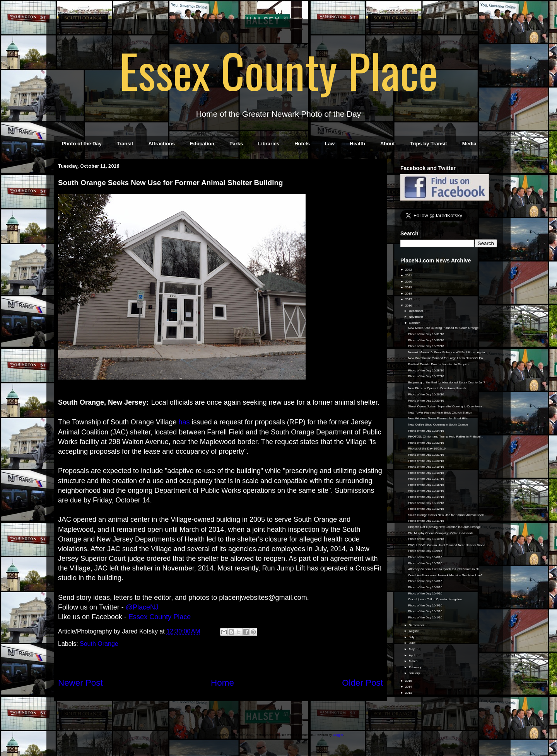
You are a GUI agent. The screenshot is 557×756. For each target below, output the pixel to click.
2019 (409, 287)
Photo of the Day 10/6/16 (425, 581)
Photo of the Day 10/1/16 (425, 617)
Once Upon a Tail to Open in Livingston (435, 599)
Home (222, 683)
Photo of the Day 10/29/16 (426, 346)
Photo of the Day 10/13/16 (426, 503)
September (417, 625)
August (414, 631)
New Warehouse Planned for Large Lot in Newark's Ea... (447, 358)
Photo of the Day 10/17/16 (426, 479)
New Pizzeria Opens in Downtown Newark (437, 388)
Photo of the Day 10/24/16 (426, 431)
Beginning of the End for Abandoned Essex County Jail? (447, 382)
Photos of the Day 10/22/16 (427, 449)
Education (202, 144)
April (412, 655)
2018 (409, 294)
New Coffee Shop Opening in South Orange (438, 425)
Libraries (269, 144)
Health (357, 144)
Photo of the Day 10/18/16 (426, 473)
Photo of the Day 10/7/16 (425, 563)
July (412, 637)
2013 (409, 693)
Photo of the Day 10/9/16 (425, 551)
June (413, 643)
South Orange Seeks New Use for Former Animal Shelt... (447, 515)
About (388, 144)
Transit (125, 144)
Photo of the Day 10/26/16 (426, 394)
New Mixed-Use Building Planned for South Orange (443, 328)
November (416, 317)
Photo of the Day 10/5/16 (425, 587)
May (412, 649)
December (416, 311)
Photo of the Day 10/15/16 (426, 491)
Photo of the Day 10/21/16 (426, 455)
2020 (409, 282)
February (415, 667)
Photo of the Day (82, 144)
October (415, 323)
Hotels (302, 144)
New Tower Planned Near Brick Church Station (440, 413)
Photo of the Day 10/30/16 (426, 340)
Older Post (362, 683)
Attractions (161, 144)
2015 (409, 681)
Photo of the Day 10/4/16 (425, 593)
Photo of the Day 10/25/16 (426, 401)
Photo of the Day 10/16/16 (426, 485)
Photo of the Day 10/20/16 (426, 461)
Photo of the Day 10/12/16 (426, 509)
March (413, 661)
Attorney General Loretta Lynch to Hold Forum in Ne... (445, 569)
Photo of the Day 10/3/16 (425, 605)
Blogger (338, 735)
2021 (409, 275)
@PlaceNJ (142, 607)
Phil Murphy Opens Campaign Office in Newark (440, 533)
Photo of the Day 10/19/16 (426, 467)
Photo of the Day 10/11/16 (426, 521)
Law (330, 144)
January (415, 673)
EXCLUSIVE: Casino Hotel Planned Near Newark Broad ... (448, 545)
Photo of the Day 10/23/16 (426, 443)
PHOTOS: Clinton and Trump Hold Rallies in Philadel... (446, 437)
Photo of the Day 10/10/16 (426, 539)
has (184, 422)
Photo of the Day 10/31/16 (426, 334)
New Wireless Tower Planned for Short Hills (438, 418)
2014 (409, 687)
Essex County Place (278, 70)
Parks (236, 144)
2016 (409, 306)
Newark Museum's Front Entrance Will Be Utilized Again (447, 352)
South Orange (99, 644)
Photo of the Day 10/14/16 (426, 497)
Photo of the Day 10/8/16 (425, 557)
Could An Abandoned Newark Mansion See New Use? (445, 575)
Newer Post (80, 683)
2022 (409, 270)
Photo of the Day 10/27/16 (426, 376)
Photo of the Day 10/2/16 (425, 611)
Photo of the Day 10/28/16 (426, 370)
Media (469, 144)
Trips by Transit (429, 144)
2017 (409, 299)
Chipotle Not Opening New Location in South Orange (444, 527)
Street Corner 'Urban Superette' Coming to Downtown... (446, 406)
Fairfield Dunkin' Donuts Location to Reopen (438, 364)
